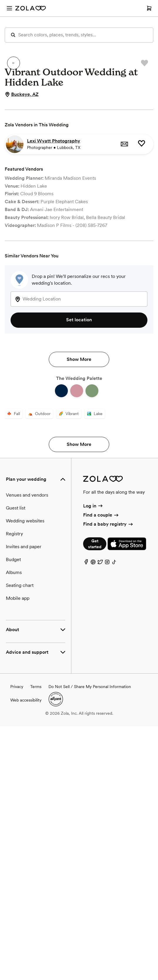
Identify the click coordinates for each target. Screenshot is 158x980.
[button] (14, 63)
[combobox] (79, 299)
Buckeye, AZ (22, 94)
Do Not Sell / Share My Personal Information (90, 940)
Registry (14, 788)
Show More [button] (79, 552)
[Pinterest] (93, 817)
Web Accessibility (0, 0)
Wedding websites (25, 775)
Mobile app (18, 852)
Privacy (17, 940)
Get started (95, 798)
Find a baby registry (108, 778)
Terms (36, 940)
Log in (93, 760)
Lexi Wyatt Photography (54, 141)
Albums (14, 826)
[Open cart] (149, 8)
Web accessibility (26, 954)
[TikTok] (114, 817)
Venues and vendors (27, 749)
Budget (13, 813)
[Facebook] (86, 817)
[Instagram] (107, 817)
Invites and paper (24, 800)
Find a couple (101, 769)
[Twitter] (100, 817)
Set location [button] (79, 320)
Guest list (16, 762)
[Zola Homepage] (31, 8)
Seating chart (20, 839)
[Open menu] (9, 8)
